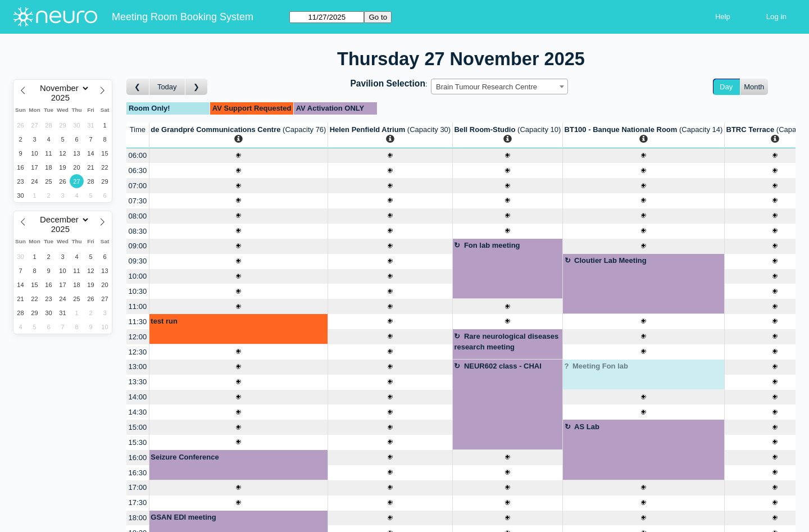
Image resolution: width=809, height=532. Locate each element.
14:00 (138, 397)
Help (723, 17)
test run (164, 321)
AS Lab (587, 427)
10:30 (138, 291)
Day (726, 87)
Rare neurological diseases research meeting (506, 342)
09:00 (138, 246)
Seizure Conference (185, 457)
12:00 (138, 337)
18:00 (138, 518)
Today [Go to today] (167, 87)
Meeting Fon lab (600, 366)
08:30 (138, 231)
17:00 (138, 487)
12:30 (138, 352)
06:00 (138, 155)
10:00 (138, 276)
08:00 (138, 216)
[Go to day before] (138, 87)
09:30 (138, 261)
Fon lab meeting (492, 245)
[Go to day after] (197, 87)
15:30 (138, 442)
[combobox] (499, 87)
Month (754, 87)
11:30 (138, 322)
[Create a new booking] (238, 156)
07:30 (138, 201)
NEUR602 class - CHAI (503, 366)
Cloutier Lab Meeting (610, 260)
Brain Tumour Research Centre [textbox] (487, 87)
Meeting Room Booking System (183, 17)
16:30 (138, 473)
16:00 (138, 458)
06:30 (138, 170)
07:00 (138, 186)
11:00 (138, 306)
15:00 (138, 427)
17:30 (138, 503)
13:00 (138, 367)
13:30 (138, 382)
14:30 (138, 412)
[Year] (63, 98)
